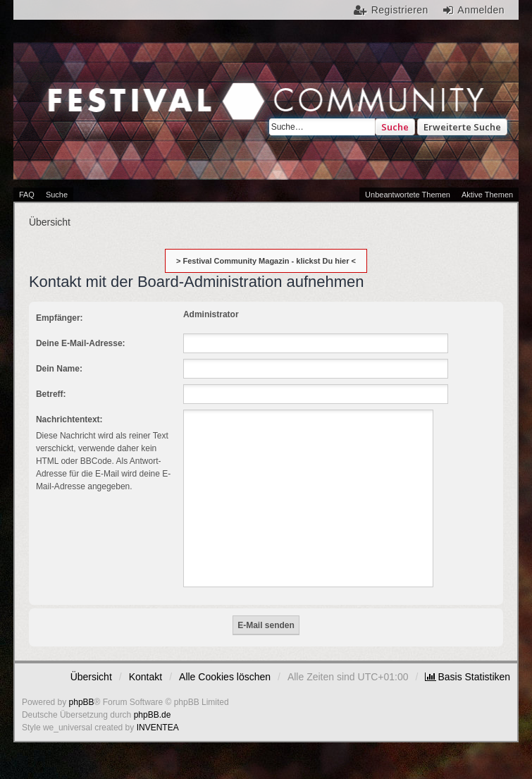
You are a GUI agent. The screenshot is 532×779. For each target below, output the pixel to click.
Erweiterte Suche (462, 127)
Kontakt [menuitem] (146, 677)
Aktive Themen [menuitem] (487, 195)
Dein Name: (59, 369)
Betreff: (51, 394)
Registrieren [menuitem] (400, 10)
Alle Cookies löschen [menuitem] (225, 677)
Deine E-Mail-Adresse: (81, 343)
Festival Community (135, 111)
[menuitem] (468, 677)
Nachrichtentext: (69, 419)
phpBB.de (153, 715)
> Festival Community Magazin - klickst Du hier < (266, 261)
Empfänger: (60, 318)
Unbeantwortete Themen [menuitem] (408, 195)
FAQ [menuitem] (27, 195)
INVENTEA (158, 728)
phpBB (82, 702)
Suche (395, 127)
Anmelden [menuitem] (481, 10)
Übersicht (91, 677)
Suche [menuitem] (57, 195)
